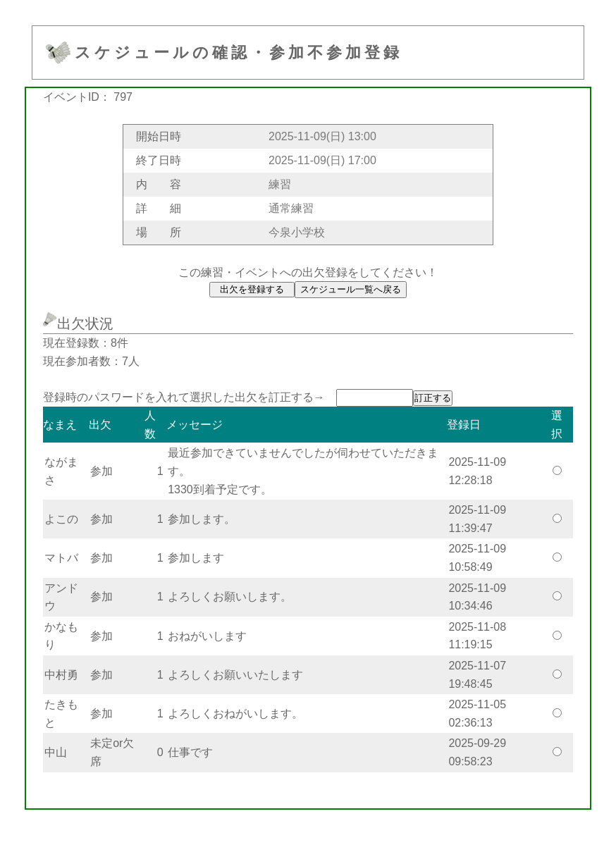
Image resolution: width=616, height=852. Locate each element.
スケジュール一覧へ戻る (351, 289)
